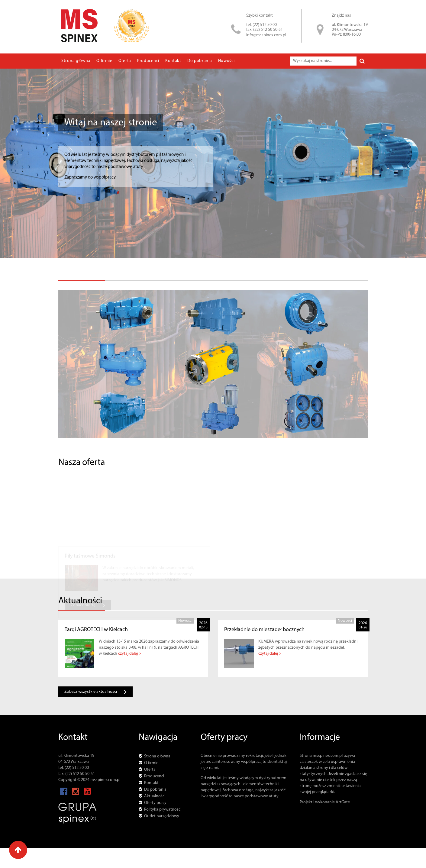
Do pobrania (200, 61)
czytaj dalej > (130, 654)
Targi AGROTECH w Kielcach (96, 630)
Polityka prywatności (163, 810)
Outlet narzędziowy (162, 816)
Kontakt (173, 61)
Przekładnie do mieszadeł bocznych (264, 630)
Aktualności (155, 796)
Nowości (226, 61)
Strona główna (76, 61)
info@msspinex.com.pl (266, 35)
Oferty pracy (155, 803)
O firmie (104, 61)
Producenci (148, 61)
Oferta (125, 61)
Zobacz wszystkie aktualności (95, 692)
